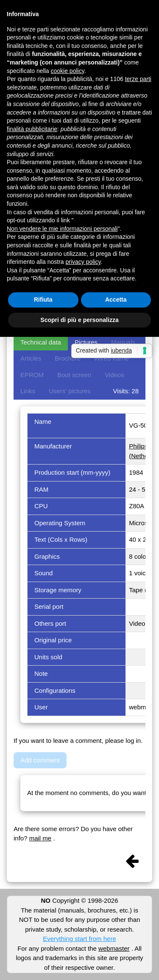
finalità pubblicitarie (32, 129)
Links (28, 391)
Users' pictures (70, 391)
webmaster (114, 948)
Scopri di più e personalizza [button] (79, 320)
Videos (114, 375)
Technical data (41, 342)
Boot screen (74, 375)
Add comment (40, 760)
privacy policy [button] (83, 262)
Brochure (68, 358)
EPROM (32, 375)
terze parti (138, 79)
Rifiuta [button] (43, 300)
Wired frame (112, 358)
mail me (40, 838)
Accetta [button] (116, 300)
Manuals (123, 342)
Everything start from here (79, 939)
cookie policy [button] (68, 71)
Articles (31, 358)
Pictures (86, 342)
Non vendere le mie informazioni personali (62, 229)
